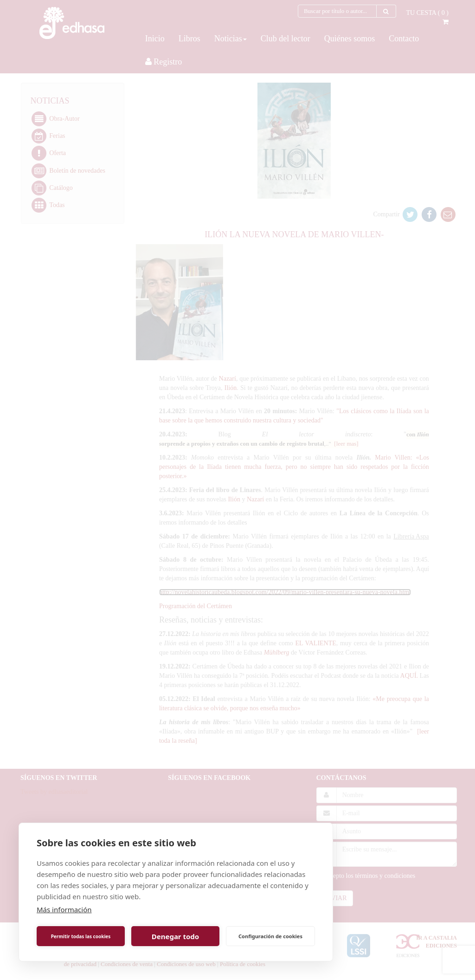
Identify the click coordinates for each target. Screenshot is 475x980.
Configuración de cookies (270, 936)
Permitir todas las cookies (81, 936)
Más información (64, 909)
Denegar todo (175, 936)
